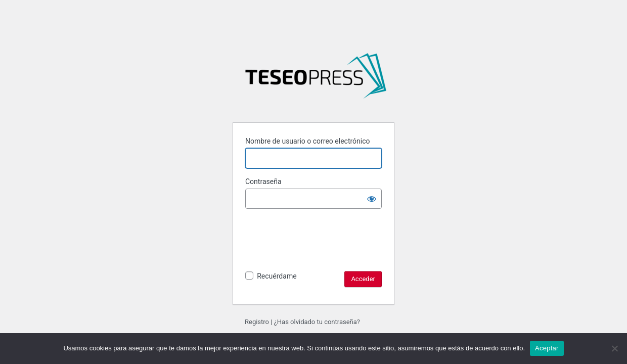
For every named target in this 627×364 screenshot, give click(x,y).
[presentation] (322, 251)
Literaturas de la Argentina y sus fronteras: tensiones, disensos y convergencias (316, 80)
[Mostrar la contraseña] (372, 199)
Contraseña (263, 181)
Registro (257, 322)
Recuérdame (277, 276)
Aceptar (547, 348)
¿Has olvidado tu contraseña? (317, 322)
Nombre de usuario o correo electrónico (308, 141)
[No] (614, 348)
